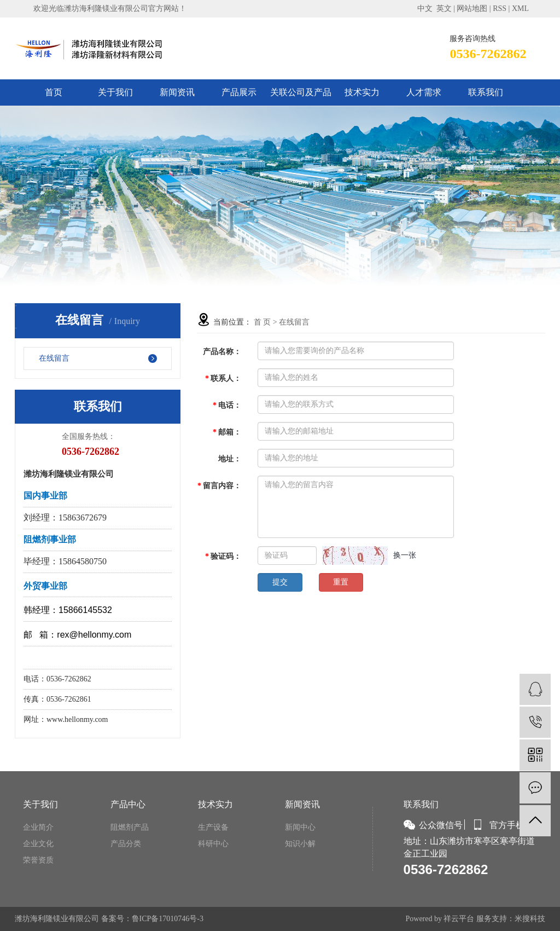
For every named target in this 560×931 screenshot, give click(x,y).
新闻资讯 (177, 92)
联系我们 (486, 92)
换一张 (405, 555)
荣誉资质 (38, 860)
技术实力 (362, 92)
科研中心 (213, 844)
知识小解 (300, 844)
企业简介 (38, 827)
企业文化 (38, 844)
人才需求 (424, 92)
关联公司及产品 (301, 92)
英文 (444, 8)
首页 (54, 92)
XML (520, 8)
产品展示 (239, 92)
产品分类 (126, 844)
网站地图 (472, 8)
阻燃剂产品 (130, 827)
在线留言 (54, 358)
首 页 (262, 322)
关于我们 (115, 92)
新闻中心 (300, 827)
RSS (500, 8)
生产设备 (213, 827)
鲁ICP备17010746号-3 (168, 919)
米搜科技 (530, 919)
